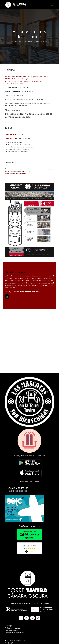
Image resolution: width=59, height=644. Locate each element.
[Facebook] (21, 618)
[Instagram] (27, 618)
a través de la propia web (34, 169)
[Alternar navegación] (52, 5)
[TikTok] (38, 618)
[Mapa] (29, 334)
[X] (32, 618)
